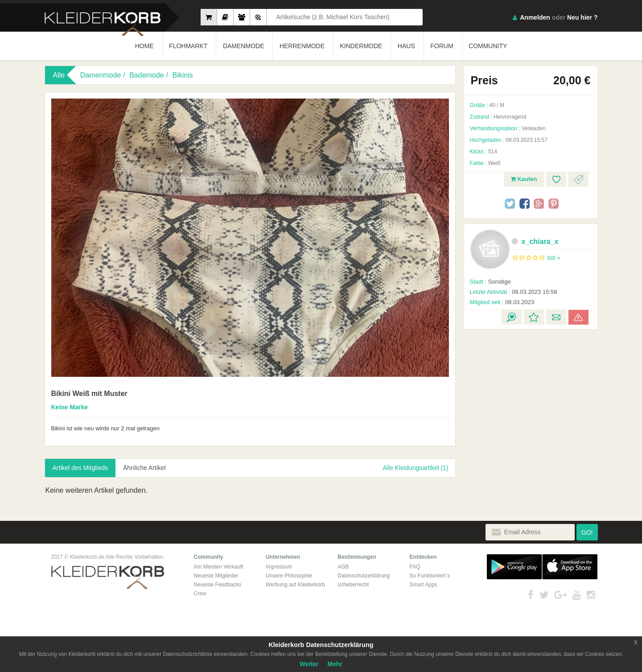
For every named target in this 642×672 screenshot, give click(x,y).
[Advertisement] (531, 390)
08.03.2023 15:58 (514, 292)
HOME (144, 46)
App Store (570, 567)
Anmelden (535, 17)
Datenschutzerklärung (364, 576)
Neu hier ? (582, 17)
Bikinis (182, 75)
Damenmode (101, 75)
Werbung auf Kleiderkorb (295, 585)
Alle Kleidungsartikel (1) (415, 468)
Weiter (309, 664)
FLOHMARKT (188, 46)
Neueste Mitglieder (216, 576)
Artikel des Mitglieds (80, 468)
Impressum (279, 567)
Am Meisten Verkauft (219, 567)
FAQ (415, 567)
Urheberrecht (353, 585)
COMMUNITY (488, 46)
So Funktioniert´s (430, 576)
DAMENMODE (244, 46)
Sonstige (490, 282)
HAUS (406, 46)
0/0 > (554, 258)
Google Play (514, 567)
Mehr (335, 664)
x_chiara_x (535, 241)
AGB (343, 567)
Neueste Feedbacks (218, 585)
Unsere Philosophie (289, 576)
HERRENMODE (302, 46)
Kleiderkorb (108, 578)
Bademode (146, 75)
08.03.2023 (502, 302)
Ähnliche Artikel (144, 468)
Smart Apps (424, 585)
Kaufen (524, 179)
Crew (200, 594)
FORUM (442, 46)
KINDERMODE (361, 46)
